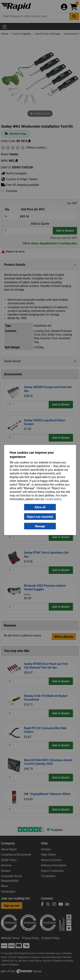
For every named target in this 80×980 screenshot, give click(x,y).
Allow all (40, 507)
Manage (40, 526)
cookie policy (53, 499)
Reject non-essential (40, 517)
